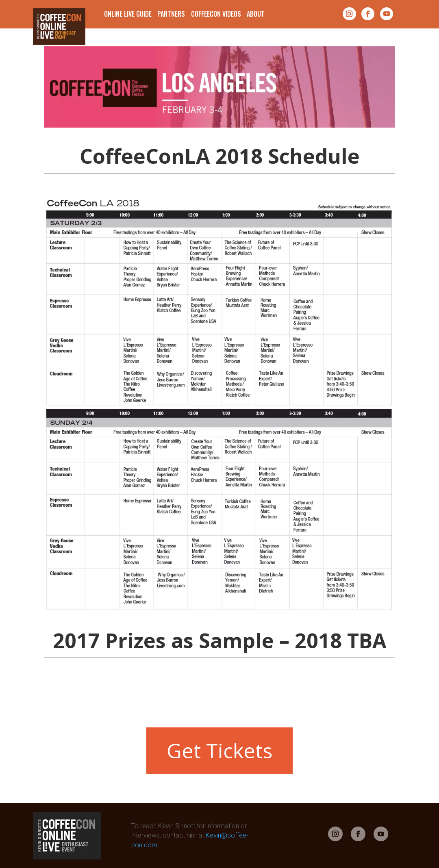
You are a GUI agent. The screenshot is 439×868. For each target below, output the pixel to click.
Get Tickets (219, 751)
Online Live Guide (128, 14)
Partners (171, 14)
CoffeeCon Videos (216, 14)
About (256, 14)
